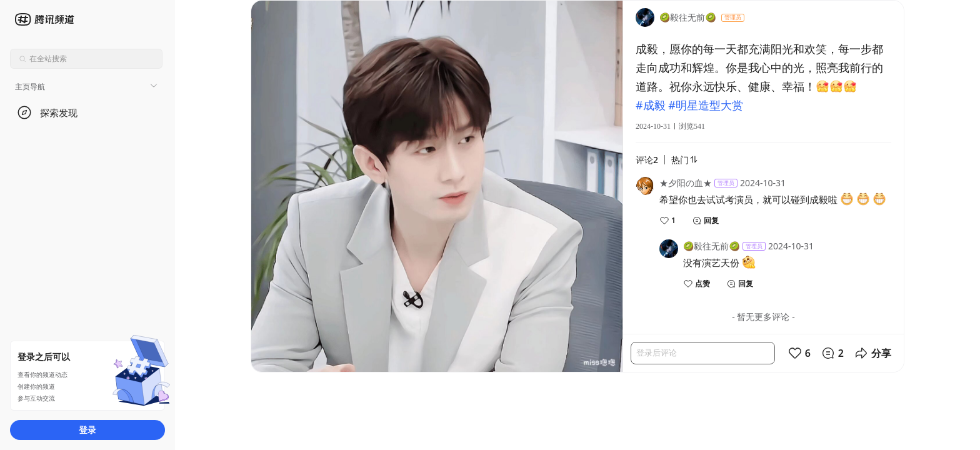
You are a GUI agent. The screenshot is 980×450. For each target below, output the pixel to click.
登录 (87, 430)
